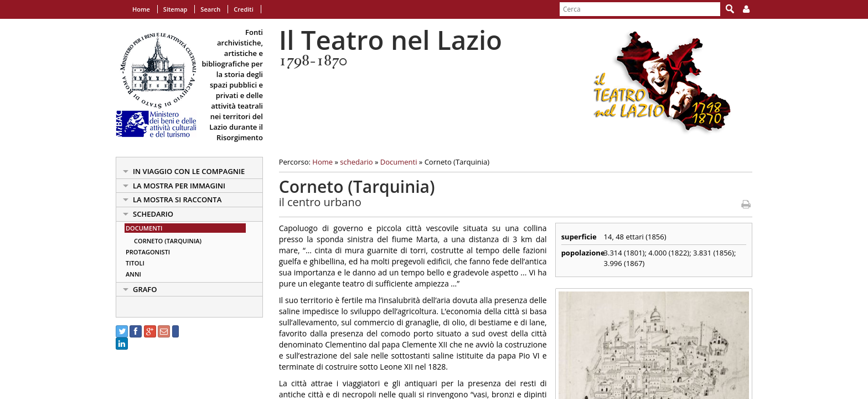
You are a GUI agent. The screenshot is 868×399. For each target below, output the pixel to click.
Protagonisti (148, 252)
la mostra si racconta (177, 199)
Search (210, 9)
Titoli (135, 263)
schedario (153, 214)
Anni (133, 274)
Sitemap (175, 9)
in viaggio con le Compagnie (189, 171)
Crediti (243, 9)
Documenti (144, 228)
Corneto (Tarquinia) (168, 241)
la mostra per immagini (179, 186)
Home (141, 9)
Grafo (145, 289)
